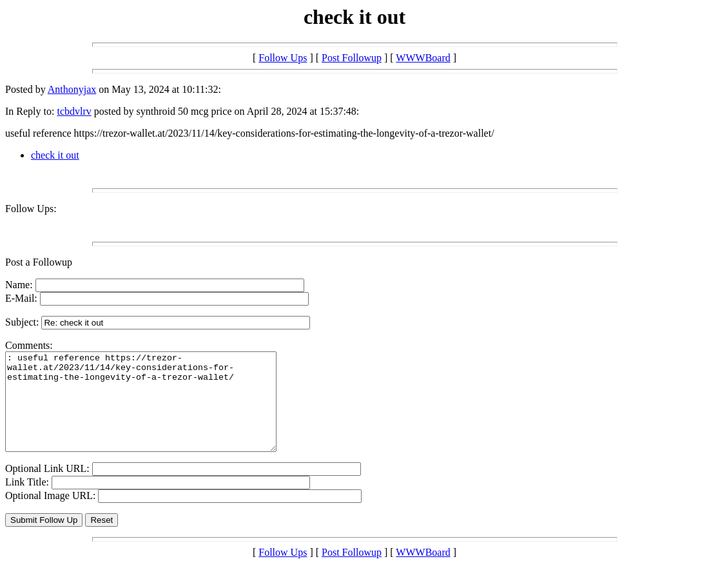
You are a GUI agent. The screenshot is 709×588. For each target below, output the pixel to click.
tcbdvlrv (74, 111)
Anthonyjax (72, 89)
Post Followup (352, 58)
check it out (55, 155)
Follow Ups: (31, 209)
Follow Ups (283, 58)
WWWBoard (423, 58)
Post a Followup (39, 262)
